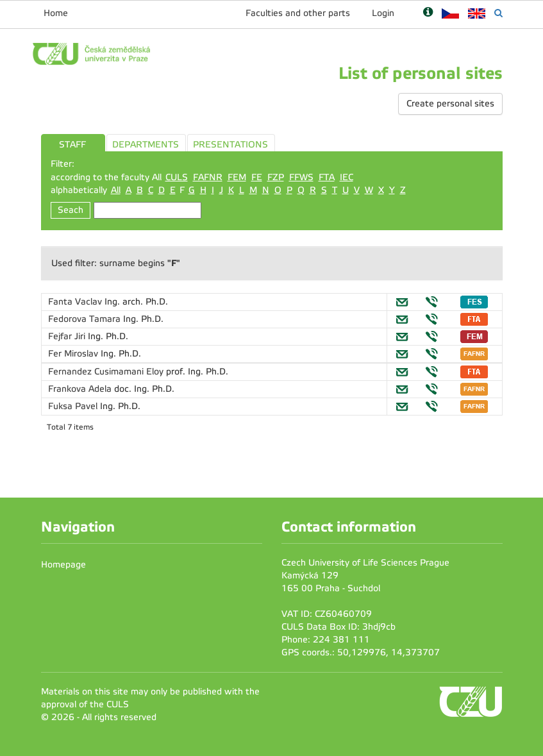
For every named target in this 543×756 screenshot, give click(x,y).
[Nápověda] (428, 13)
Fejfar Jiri (68, 336)
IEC (347, 177)
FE (257, 177)
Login (383, 13)
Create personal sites (450, 104)
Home (56, 13)
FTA (327, 177)
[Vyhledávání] (498, 13)
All (116, 190)
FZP (276, 177)
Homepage (63, 565)
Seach (71, 210)
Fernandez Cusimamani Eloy (107, 372)
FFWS (301, 177)
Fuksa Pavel (74, 406)
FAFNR (208, 177)
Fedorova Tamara (86, 319)
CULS (177, 177)
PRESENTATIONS (230, 145)
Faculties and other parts (298, 13)
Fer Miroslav (74, 354)
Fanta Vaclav (76, 302)
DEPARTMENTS (146, 145)
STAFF (72, 145)
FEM (237, 177)
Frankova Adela (81, 389)
